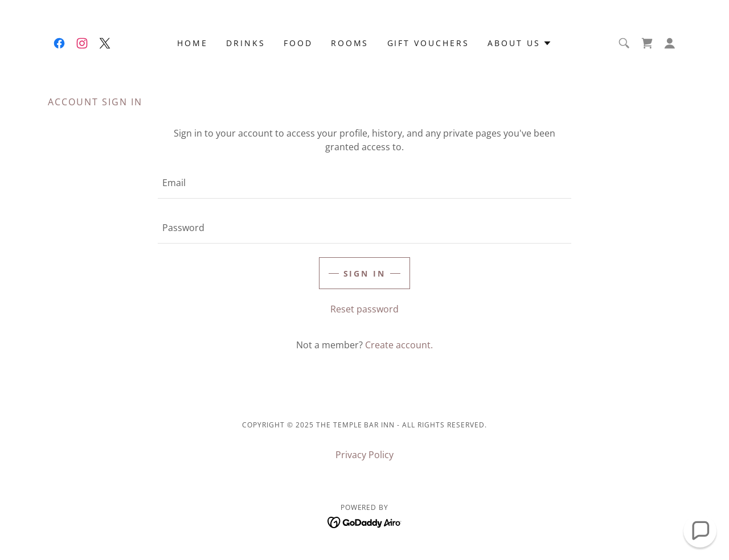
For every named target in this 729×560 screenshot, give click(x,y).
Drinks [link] (246, 43)
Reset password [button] (364, 309)
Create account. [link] (399, 345)
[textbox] (364, 183)
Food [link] (298, 43)
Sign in (365, 273)
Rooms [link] (350, 43)
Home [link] (193, 43)
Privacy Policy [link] (364, 455)
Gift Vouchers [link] (429, 43)
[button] (520, 43)
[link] (59, 43)
